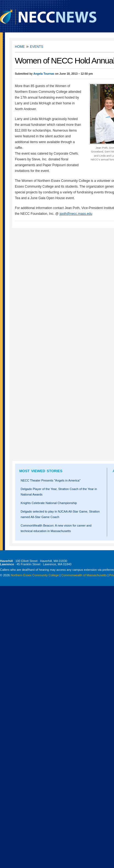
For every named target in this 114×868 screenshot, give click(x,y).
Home (20, 46)
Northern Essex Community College (35, 575)
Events (37, 46)
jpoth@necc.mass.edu (76, 214)
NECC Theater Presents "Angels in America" (51, 480)
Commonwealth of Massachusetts (84, 575)
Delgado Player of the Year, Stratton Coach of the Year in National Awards (59, 492)
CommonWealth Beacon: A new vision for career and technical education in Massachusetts (56, 528)
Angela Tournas (44, 74)
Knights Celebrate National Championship (49, 503)
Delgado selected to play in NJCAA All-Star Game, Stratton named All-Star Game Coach (60, 514)
